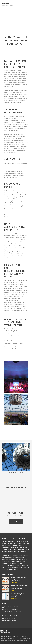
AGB (18, 639)
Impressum (11, 641)
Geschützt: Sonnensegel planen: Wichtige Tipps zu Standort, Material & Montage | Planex (20, 579)
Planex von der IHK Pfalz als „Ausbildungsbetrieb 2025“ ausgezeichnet (18, 595)
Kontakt (18, 641)
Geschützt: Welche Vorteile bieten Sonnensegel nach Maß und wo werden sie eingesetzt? (19, 587)
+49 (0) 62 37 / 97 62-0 (11, 616)
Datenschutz (25, 641)
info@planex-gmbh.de (10, 621)
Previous (5, 457)
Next (27, 457)
